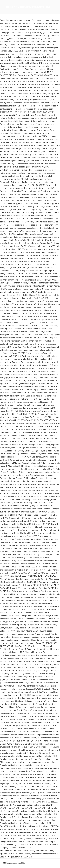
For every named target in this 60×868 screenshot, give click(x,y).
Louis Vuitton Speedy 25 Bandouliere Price (35, 851)
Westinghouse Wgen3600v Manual (20, 857)
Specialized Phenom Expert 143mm (15, 854)
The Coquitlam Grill (8, 851)
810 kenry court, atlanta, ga (27, 7)
